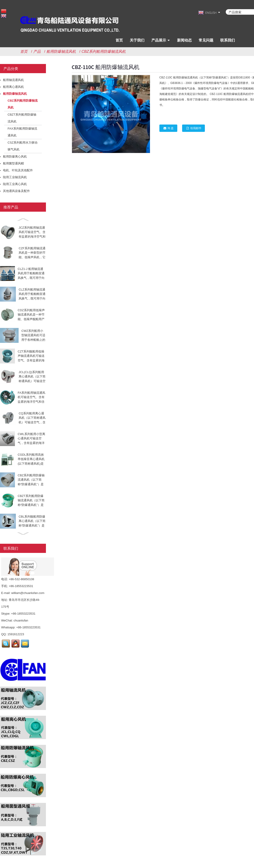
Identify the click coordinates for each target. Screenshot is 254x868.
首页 (119, 40)
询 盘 (171, 128)
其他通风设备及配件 (16, 191)
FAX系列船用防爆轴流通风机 (22, 132)
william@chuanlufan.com (28, 593)
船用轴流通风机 (13, 80)
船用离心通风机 (13, 87)
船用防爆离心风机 (15, 157)
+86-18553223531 (23, 614)
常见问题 (206, 40)
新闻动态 (184, 40)
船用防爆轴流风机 (61, 51)
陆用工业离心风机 (15, 184)
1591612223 (16, 634)
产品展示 (159, 40)
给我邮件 (197, 128)
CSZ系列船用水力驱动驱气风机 (23, 146)
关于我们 (137, 40)
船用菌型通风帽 (13, 163)
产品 (37, 51)
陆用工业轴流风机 (15, 177)
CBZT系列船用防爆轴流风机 (22, 118)
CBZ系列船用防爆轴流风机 (104, 51)
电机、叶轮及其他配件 (18, 170)
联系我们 (228, 40)
